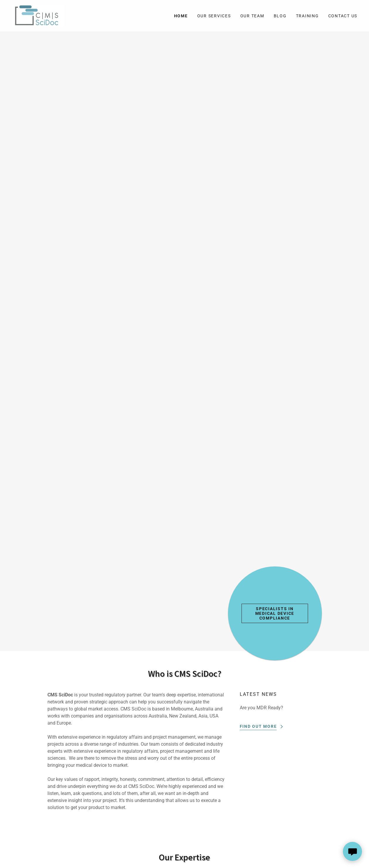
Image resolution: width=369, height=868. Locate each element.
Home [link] (181, 16)
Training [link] (307, 16)
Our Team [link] (252, 16)
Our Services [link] (214, 16)
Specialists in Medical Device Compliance (275, 613)
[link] (38, 15)
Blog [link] (280, 16)
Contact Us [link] (343, 16)
